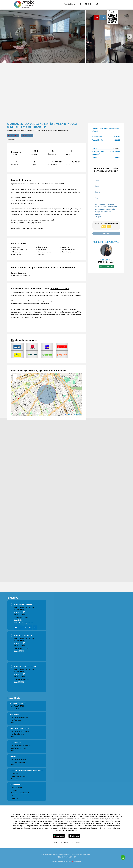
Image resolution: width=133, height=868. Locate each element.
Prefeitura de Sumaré (18, 759)
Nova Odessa (15, 779)
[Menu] (116, 4)
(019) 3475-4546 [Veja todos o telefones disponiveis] (85, 4)
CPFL (12, 723)
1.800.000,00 (115, 148)
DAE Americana (16, 720)
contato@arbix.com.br (22, 617)
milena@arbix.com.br (21, 648)
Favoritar (13, 136)
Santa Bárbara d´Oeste (19, 776)
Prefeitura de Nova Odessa (20, 745)
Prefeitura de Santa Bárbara (21, 731)
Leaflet (67, 415)
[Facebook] (16, 628)
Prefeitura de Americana (19, 717)
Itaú (12, 795)
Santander (14, 798)
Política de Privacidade (60, 842)
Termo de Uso (76, 842)
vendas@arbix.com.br (22, 679)
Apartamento (12, 131)
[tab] (97, 18)
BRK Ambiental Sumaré (19, 762)
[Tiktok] (35, 628)
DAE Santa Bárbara (17, 734)
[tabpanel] (66, 36)
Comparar (27, 136)
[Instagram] (21, 628)
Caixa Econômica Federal (20, 793)
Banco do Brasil (16, 787)
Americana (14, 773)
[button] (97, 4)
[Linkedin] (30, 628)
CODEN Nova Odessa (18, 748)
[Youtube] (25, 628)
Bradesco (14, 790)
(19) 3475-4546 (19, 615)
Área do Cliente (70, 4)
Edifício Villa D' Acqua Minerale (60, 267)
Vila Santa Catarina (34, 131)
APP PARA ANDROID (18, 706)
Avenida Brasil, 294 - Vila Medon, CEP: (25, 608)
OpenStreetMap (77, 415)
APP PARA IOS (16, 709)
